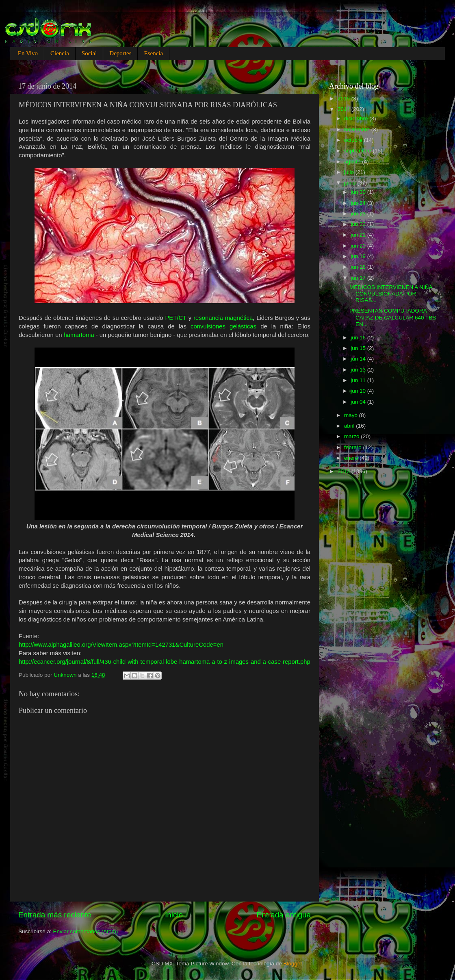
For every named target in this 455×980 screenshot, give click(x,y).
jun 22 (359, 224)
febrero (354, 447)
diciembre (357, 118)
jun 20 (359, 246)
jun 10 (359, 391)
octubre (354, 140)
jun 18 (359, 267)
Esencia (153, 53)
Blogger (293, 964)
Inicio (174, 915)
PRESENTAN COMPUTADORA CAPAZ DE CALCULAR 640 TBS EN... (393, 317)
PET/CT (176, 318)
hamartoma (79, 335)
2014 (344, 109)
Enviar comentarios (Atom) (86, 931)
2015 (344, 99)
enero (352, 458)
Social (89, 53)
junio (351, 183)
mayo (352, 415)
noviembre (358, 129)
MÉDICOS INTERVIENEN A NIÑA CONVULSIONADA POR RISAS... (391, 294)
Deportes (120, 53)
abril (350, 426)
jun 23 (359, 214)
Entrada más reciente (55, 915)
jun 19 (359, 256)
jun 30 (359, 192)
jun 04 (359, 402)
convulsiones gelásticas (223, 326)
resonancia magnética (223, 318)
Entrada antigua (284, 915)
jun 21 (359, 235)
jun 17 (359, 278)
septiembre (359, 151)
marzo (352, 436)
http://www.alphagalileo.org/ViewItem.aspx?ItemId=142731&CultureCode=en (121, 645)
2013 (344, 471)
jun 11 (359, 380)
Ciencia (60, 53)
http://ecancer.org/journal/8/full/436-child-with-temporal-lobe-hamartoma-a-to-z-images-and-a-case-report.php (165, 662)
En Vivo (28, 53)
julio (350, 172)
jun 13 (359, 370)
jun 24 (359, 203)
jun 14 (359, 359)
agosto (353, 162)
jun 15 (359, 348)
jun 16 (359, 338)
